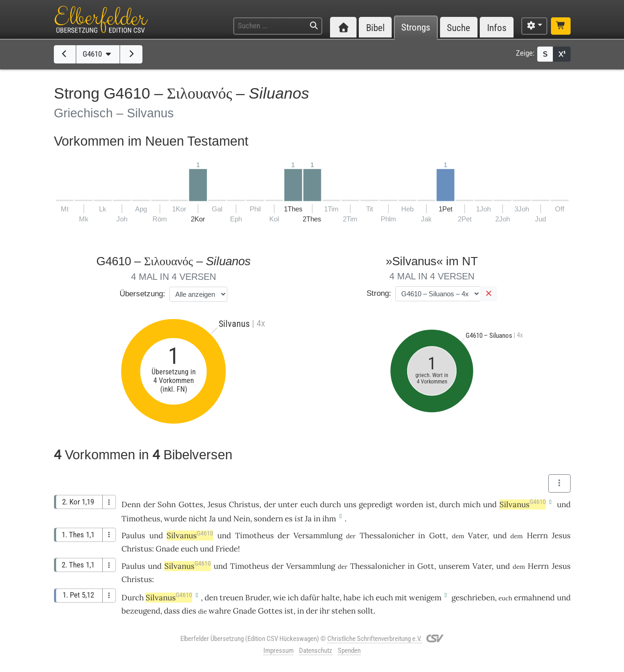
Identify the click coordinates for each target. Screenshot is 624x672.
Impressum (278, 651)
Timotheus (141, 519)
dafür (310, 598)
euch (309, 504)
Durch (133, 598)
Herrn (537, 535)
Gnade (167, 549)
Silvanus (523, 504)
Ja (212, 519)
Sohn (167, 504)
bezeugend (141, 611)
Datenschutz (316, 651)
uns (350, 504)
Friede (227, 549)
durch (330, 504)
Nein (242, 519)
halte (330, 598)
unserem (454, 566)
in (317, 519)
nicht (198, 519)
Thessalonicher (387, 535)
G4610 (98, 54)
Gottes (191, 504)
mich (472, 504)
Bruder (257, 598)
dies (189, 611)
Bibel (375, 28)
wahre (220, 611)
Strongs (416, 28)
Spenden (349, 651)
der (149, 504)
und (490, 504)
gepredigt (376, 504)
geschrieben (473, 598)
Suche (459, 28)
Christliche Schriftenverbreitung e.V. (375, 639)
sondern (268, 519)
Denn (131, 504)
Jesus (217, 504)
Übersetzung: (142, 294)
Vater (477, 535)
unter (288, 504)
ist (299, 519)
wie (279, 598)
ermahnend (534, 598)
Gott (438, 535)
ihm (329, 519)
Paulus (133, 535)
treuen (231, 598)
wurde (175, 519)
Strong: (379, 293)
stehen (343, 611)
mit (401, 598)
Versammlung (318, 535)
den (211, 598)
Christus (244, 504)
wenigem (425, 598)
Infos (497, 28)
